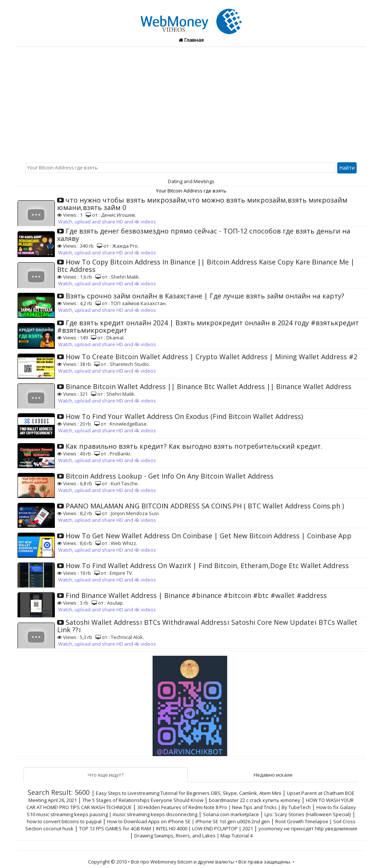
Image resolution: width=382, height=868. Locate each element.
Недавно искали (273, 775)
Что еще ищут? (106, 775)
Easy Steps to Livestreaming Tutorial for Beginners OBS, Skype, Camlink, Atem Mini (189, 793)
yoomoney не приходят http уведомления (308, 828)
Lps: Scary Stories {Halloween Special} (308, 814)
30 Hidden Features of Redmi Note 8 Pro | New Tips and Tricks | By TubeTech (224, 807)
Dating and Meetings (191, 181)
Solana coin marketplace (231, 814)
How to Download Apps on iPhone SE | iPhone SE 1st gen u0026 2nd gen (188, 821)
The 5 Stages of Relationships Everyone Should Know (143, 800)
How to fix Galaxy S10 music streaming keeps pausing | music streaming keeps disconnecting (191, 811)
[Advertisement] (191, 103)
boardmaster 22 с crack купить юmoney (255, 800)
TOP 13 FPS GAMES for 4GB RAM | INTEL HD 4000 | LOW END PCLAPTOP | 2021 (166, 828)
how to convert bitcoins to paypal (64, 821)
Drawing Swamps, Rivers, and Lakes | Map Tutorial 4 (193, 836)
